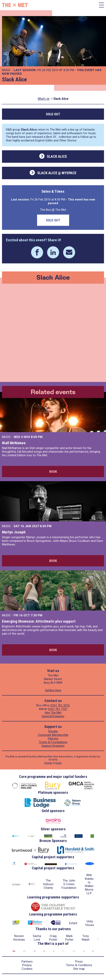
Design (48, 763)
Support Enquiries (53, 746)
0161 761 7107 (58, 709)
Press (79, 962)
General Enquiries (53, 716)
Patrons (53, 739)
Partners (27, 962)
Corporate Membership (53, 735)
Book (53, 472)
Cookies (27, 969)
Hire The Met (53, 713)
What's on (44, 99)
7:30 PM (36, 615)
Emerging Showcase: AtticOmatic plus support (39, 621)
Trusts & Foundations (53, 742)
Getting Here (53, 690)
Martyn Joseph (14, 532)
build (58, 763)
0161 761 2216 (60, 705)
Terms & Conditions (79, 965)
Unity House (90, 923)
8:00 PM (37, 437)
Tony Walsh (86, 938)
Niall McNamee (14, 443)
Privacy (27, 965)
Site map (79, 969)
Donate (53, 731)
